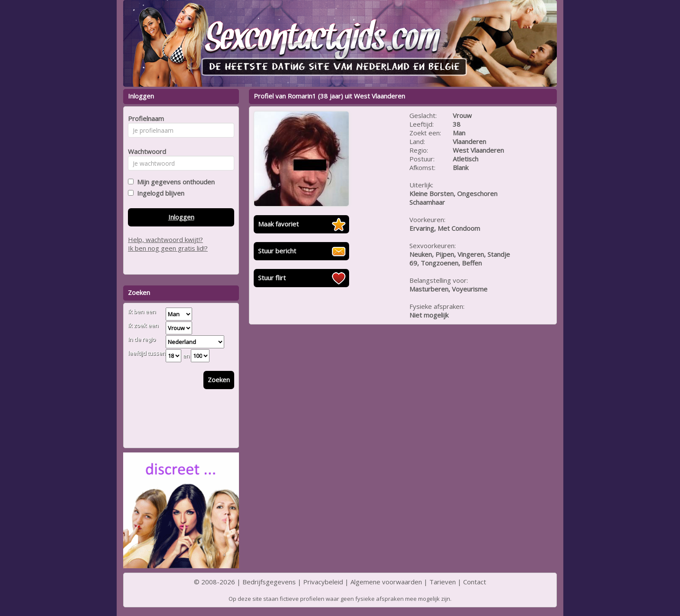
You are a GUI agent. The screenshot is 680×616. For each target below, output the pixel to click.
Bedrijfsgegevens (269, 582)
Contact (475, 582)
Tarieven (443, 582)
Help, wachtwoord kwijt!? (165, 239)
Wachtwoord (145, 151)
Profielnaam (145, 118)
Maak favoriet (278, 224)
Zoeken (219, 380)
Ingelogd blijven (159, 193)
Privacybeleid (323, 582)
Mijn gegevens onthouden (174, 182)
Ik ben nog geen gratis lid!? (168, 248)
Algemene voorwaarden (386, 582)
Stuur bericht (277, 251)
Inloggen (181, 217)
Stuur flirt (272, 278)
